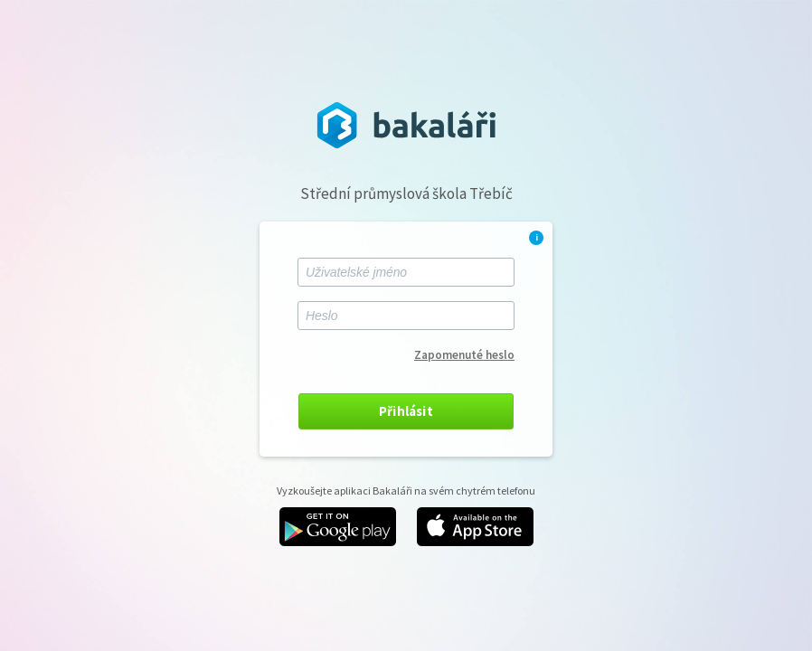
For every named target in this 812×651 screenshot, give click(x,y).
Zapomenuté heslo (464, 355)
